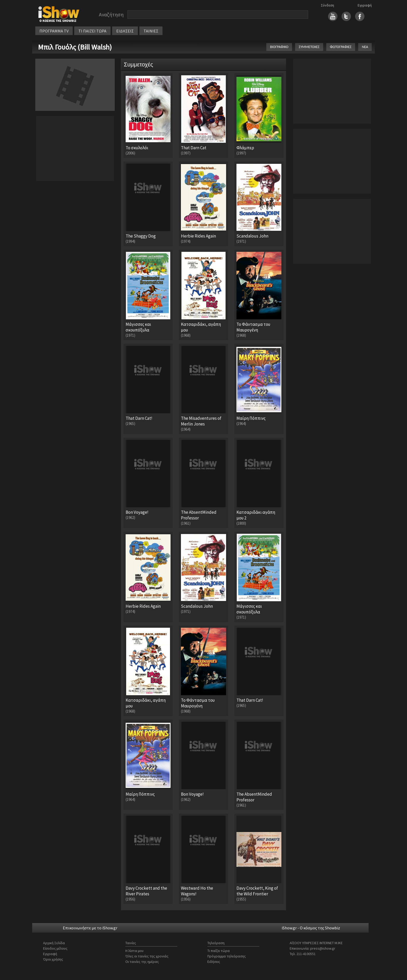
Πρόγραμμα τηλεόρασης (227, 956)
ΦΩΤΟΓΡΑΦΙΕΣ (341, 47)
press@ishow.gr (323, 948)
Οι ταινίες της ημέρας (142, 962)
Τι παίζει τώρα (219, 951)
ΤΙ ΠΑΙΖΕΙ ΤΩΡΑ (92, 31)
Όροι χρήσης (53, 959)
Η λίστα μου (134, 951)
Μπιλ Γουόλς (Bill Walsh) (75, 47)
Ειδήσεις (214, 962)
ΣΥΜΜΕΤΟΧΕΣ (309, 47)
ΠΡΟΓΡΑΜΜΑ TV (54, 31)
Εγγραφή (365, 5)
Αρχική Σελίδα (54, 943)
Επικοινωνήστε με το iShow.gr (90, 928)
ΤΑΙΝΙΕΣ (151, 31)
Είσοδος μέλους (55, 948)
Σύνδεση (327, 5)
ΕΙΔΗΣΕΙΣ (125, 31)
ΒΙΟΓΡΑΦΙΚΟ (279, 47)
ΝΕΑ (365, 47)
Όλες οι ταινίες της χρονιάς (147, 956)
